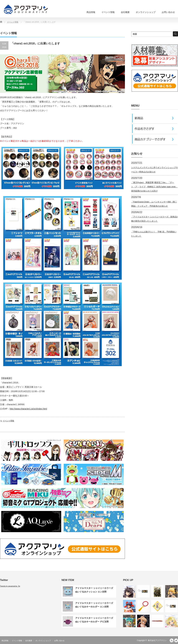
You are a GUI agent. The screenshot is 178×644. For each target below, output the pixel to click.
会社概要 (125, 12)
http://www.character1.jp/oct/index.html (28, 409)
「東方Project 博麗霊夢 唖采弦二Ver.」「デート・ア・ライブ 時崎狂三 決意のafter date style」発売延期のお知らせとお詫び (154, 187)
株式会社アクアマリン (157, 640)
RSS (172, 640)
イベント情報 (108, 12)
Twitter (176, 640)
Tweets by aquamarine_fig (10, 586)
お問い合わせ (168, 12)
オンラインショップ (146, 12)
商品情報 (91, 12)
